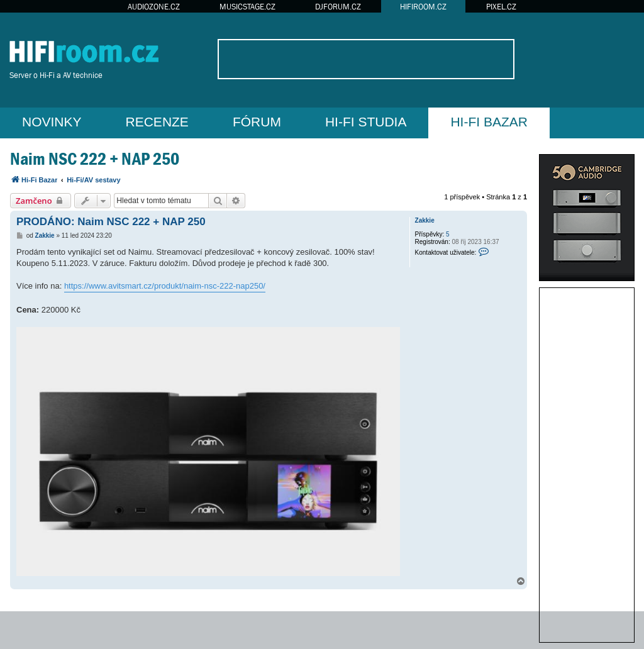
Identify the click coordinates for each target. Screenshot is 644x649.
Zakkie (425, 220)
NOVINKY (52, 122)
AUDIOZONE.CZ (154, 7)
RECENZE (157, 122)
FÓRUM (257, 122)
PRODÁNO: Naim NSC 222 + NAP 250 (111, 222)
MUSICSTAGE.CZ (247, 7)
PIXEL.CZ (501, 7)
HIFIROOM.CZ (423, 7)
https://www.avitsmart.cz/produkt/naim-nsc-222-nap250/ (165, 286)
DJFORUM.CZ (338, 7)
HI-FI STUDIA (366, 122)
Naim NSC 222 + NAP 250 (95, 159)
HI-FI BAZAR (489, 122)
